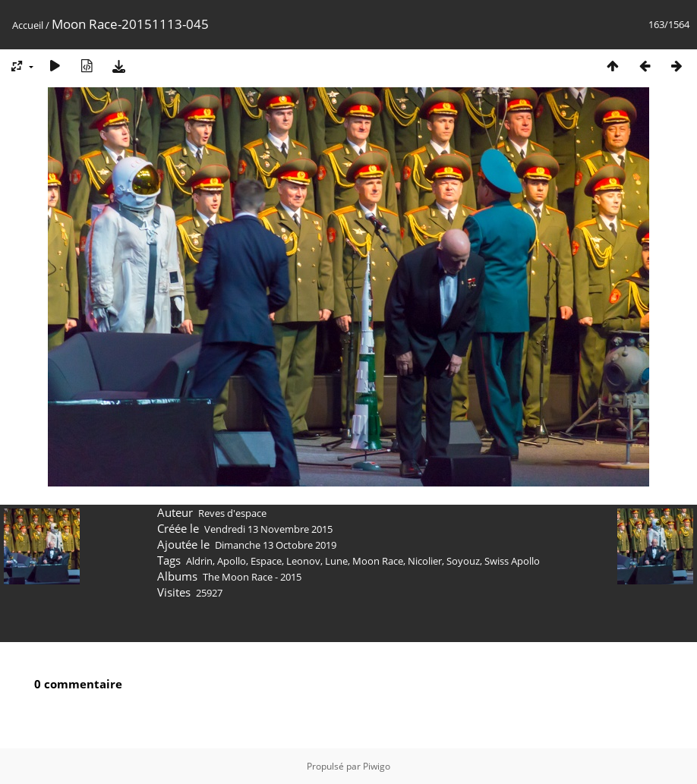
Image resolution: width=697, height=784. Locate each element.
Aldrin (199, 561)
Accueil (28, 25)
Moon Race (378, 561)
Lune (336, 561)
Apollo (232, 561)
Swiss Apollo (512, 561)
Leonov (303, 561)
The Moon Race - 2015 (252, 577)
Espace (266, 561)
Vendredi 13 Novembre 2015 (268, 529)
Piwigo (377, 766)
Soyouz (463, 561)
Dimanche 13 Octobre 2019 (276, 545)
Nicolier (425, 561)
